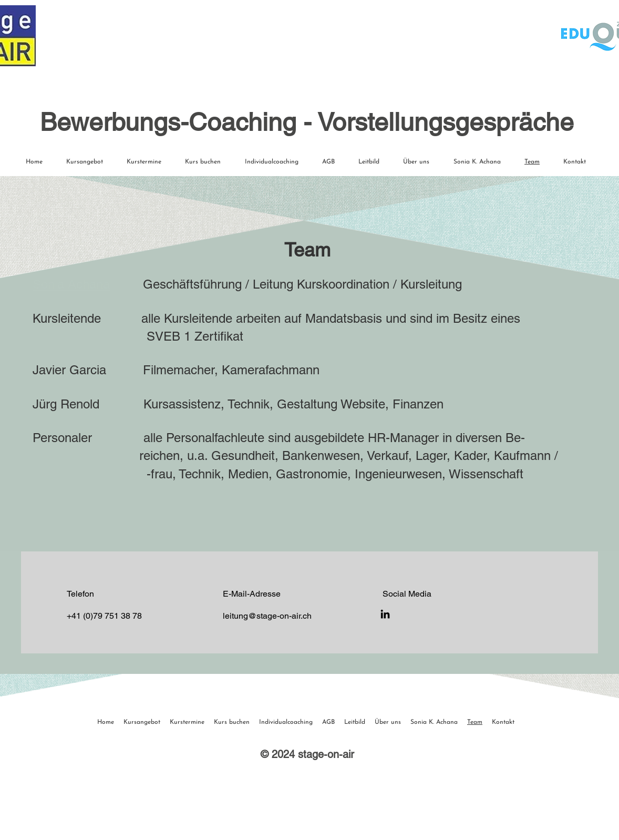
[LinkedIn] (385, 614)
